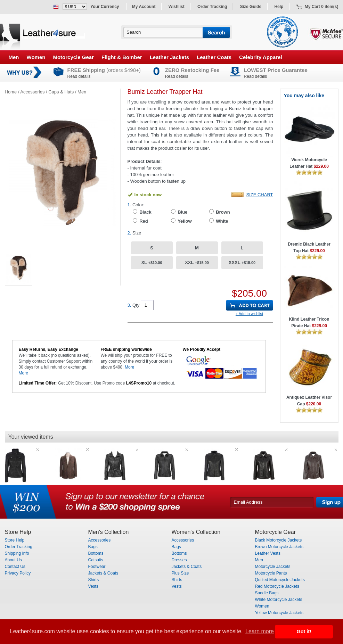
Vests (93, 586)
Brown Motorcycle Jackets (279, 547)
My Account (144, 7)
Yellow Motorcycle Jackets (279, 613)
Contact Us (15, 567)
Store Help (15, 540)
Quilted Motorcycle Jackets (280, 580)
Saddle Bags (267, 593)
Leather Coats (214, 57)
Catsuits (96, 560)
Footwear (97, 567)
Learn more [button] (260, 631)
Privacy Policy (18, 573)
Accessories (32, 92)
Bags (93, 547)
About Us (13, 560)
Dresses (179, 560)
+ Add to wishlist (249, 314)
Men (14, 57)
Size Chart (259, 195)
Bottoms (96, 553)
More (23, 373)
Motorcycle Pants (271, 573)
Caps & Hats (61, 92)
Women (36, 57)
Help (279, 7)
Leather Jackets (169, 57)
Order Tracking (212, 7)
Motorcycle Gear (73, 57)
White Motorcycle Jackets (279, 600)
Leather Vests (268, 553)
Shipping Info (17, 553)
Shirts (94, 580)
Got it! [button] (304, 631)
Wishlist (177, 7)
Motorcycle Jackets (273, 567)
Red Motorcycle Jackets (277, 586)
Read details (79, 76)
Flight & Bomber (122, 57)
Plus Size (180, 573)
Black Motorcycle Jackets (279, 540)
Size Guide (251, 7)
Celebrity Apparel (261, 57)
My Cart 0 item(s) (322, 7)
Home (11, 92)
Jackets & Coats (103, 573)
